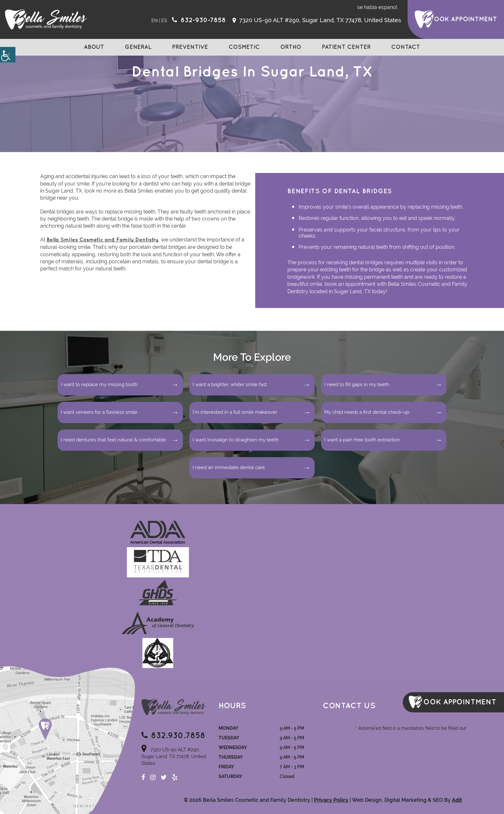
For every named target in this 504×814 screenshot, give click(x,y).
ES (164, 21)
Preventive (190, 47)
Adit (457, 800)
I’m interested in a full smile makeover (235, 412)
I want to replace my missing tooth (99, 384)
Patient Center (346, 47)
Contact (406, 47)
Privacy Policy (331, 800)
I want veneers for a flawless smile (99, 412)
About (94, 47)
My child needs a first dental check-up (367, 412)
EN (155, 21)
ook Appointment (465, 19)
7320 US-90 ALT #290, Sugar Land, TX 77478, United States (317, 20)
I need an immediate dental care (229, 467)
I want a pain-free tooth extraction (362, 440)
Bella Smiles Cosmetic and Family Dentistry (103, 240)
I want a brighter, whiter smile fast (230, 384)
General (138, 47)
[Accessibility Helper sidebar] (8, 55)
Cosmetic (244, 47)
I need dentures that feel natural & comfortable (113, 440)
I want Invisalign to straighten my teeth (236, 440)
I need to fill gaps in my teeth (357, 384)
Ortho (291, 47)
